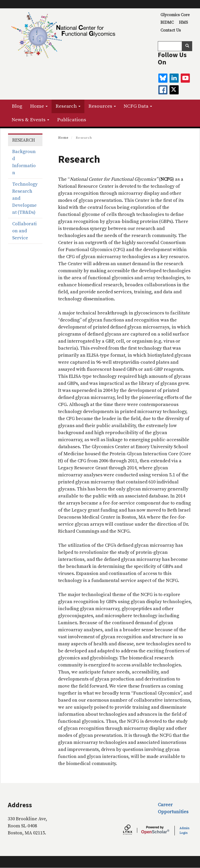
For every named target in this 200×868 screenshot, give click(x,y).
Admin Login (184, 831)
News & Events (30, 120)
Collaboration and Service (24, 231)
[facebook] (163, 90)
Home (39, 106)
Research (68, 106)
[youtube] (185, 78)
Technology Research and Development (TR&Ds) (25, 198)
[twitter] (174, 90)
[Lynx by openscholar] (132, 830)
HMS (183, 22)
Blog (17, 106)
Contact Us (171, 30)
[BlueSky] (163, 78)
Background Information (24, 162)
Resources (102, 106)
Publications (72, 120)
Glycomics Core (175, 15)
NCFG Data (138, 106)
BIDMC (167, 22)
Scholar (155, 830)
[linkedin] (174, 78)
